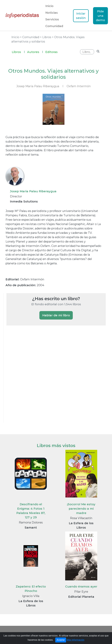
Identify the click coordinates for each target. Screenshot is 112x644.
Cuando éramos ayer (81, 586)
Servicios (52, 19)
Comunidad (54, 26)
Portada (18, 633)
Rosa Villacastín (81, 518)
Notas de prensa (69, 633)
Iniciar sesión (81, 16)
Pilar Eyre (81, 592)
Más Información (75, 642)
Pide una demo (100, 16)
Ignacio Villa (31, 596)
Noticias (52, 13)
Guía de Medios (48, 633)
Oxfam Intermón (79, 86)
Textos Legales (89, 633)
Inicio (49, 6)
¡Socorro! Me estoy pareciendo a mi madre (81, 509)
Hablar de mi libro (56, 315)
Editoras (51, 52)
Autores (35, 52)
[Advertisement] (28, 378)
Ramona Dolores (31, 522)
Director (16, 196)
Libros (18, 52)
